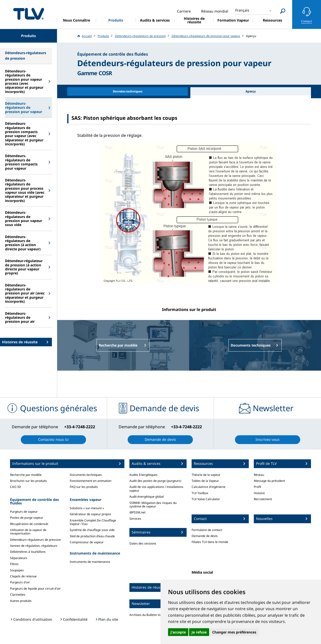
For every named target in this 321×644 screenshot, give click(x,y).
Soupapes (17, 570)
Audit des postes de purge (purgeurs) (155, 481)
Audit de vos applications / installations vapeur (156, 489)
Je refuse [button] (199, 632)
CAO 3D (16, 487)
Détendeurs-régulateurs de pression (35, 540)
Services (135, 519)
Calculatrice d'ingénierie (209, 487)
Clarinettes (18, 595)
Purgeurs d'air (20, 582)
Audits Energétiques (143, 475)
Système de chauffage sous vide (92, 530)
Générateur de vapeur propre (90, 514)
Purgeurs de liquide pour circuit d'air (35, 588)
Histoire (259, 493)
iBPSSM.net (137, 512)
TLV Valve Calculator (206, 499)
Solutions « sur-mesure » (87, 508)
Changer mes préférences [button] (234, 632)
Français (242, 10)
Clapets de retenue (23, 576)
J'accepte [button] (178, 632)
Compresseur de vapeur (87, 542)
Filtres (14, 564)
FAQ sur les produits (84, 487)
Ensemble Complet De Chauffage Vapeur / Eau (93, 522)
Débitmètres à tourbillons (28, 552)
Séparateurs (19, 558)
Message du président (269, 481)
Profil (257, 487)
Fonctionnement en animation (91, 481)
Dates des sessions (143, 543)
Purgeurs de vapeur (24, 512)
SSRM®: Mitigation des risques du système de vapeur (153, 505)
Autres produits (21, 601)
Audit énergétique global (147, 497)
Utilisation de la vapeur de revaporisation (28, 532)
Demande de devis (205, 536)
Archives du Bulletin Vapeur (149, 615)
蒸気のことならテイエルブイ (29, 14)
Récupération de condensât (29, 524)
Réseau (259, 475)
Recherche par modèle (26, 475)
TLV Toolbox (200, 493)
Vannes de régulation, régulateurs (34, 546)
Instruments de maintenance (90, 562)
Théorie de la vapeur (206, 475)
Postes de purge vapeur (27, 518)
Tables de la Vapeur (205, 481)
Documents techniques (86, 475)
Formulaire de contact (207, 530)
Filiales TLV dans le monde (210, 542)
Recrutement (263, 499)
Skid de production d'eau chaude (92, 536)
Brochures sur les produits (28, 481)
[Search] (283, 11)
